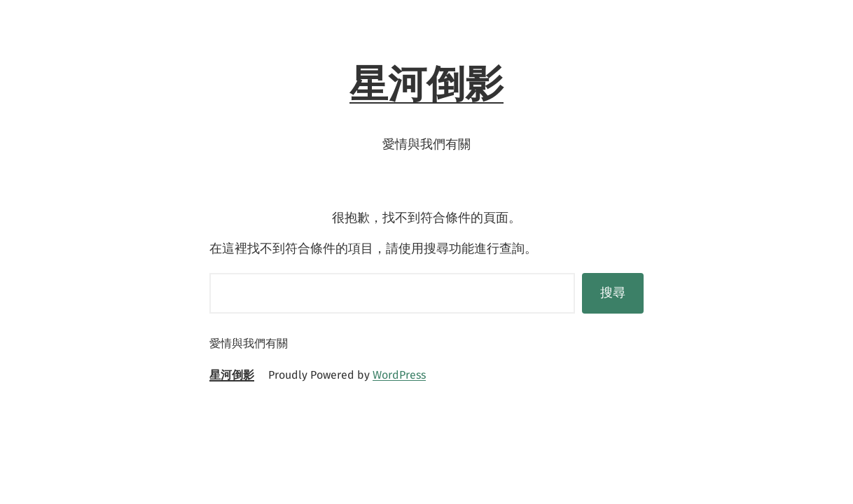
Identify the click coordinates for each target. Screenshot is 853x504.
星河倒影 (426, 84)
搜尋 (613, 293)
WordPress (399, 375)
